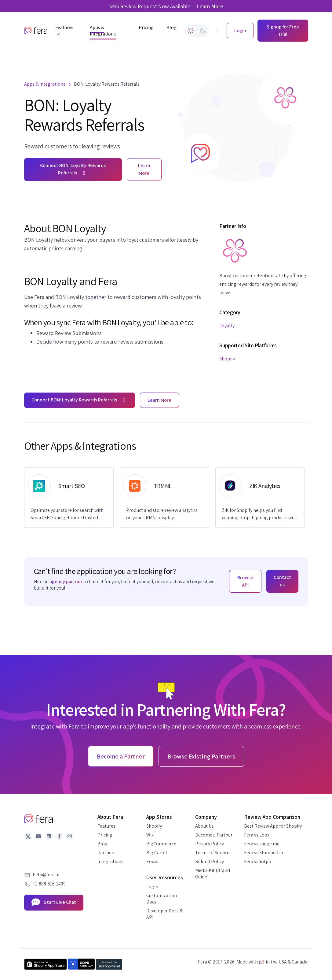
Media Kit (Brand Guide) (213, 874)
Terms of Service (212, 853)
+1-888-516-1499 (49, 884)
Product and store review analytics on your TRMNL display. (162, 514)
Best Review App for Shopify (273, 826)
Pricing (105, 835)
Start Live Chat (54, 903)
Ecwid (152, 861)
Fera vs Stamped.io (264, 853)
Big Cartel (157, 853)
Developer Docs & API (164, 914)
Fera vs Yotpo (258, 861)
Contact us (282, 581)
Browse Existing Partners (201, 756)
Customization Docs (162, 899)
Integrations (110, 861)
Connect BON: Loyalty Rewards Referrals (73, 169)
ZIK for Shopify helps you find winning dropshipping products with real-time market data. (260, 514)
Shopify (227, 359)
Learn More (210, 6)
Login (152, 887)
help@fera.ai (46, 875)
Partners (106, 853)
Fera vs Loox (257, 835)
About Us (204, 826)
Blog (102, 844)
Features (106, 826)
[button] (66, 31)
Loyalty (227, 326)
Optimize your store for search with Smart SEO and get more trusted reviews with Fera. (67, 514)
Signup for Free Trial (283, 30)
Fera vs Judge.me (262, 844)
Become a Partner (214, 835)
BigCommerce (161, 844)
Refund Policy (210, 861)
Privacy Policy (210, 844)
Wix (150, 835)
